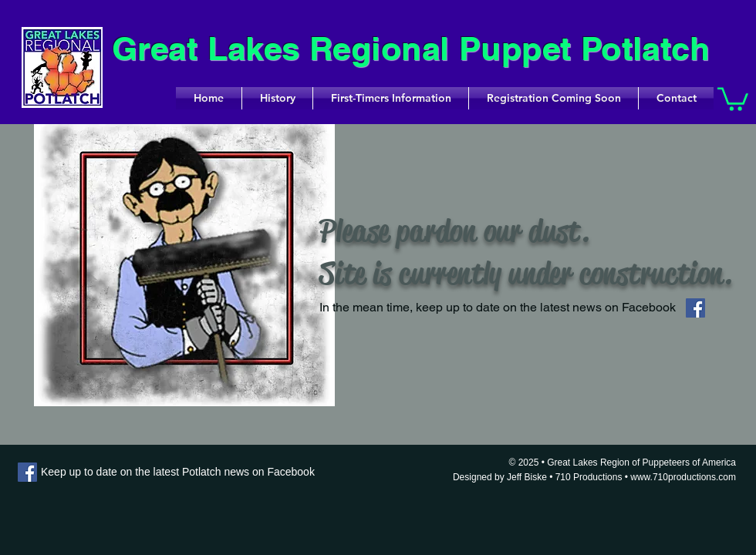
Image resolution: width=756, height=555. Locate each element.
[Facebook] (695, 308)
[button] (733, 98)
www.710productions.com (683, 477)
